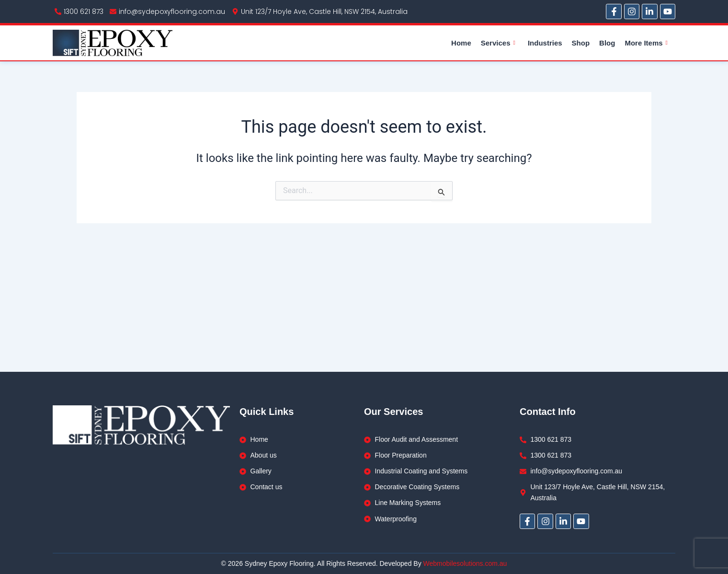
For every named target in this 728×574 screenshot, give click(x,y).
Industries (545, 43)
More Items (646, 43)
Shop (581, 43)
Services (498, 43)
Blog (607, 43)
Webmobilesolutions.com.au (465, 563)
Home (461, 43)
